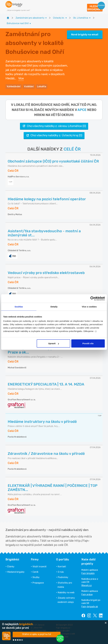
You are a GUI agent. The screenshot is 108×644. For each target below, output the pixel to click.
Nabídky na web (66, 592)
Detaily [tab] (54, 306)
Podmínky (63, 577)
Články (11, 567)
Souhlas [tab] (19, 306)
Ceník (35, 572)
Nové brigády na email (85, 35)
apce (82, 110)
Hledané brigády (16, 572)
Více (21, 78)
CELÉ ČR (72, 149)
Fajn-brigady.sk (90, 607)
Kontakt (62, 567)
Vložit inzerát (40, 567)
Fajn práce (87, 594)
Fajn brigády (88, 573)
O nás (61, 572)
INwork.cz (87, 585)
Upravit (54, 343)
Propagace (38, 583)
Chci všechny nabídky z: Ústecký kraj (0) (54, 135)
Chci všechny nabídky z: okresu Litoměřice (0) (54, 126)
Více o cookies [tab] (89, 306)
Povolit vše (88, 343)
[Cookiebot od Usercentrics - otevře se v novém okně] (92, 298)
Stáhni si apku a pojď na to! (37, 634)
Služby (36, 577)
